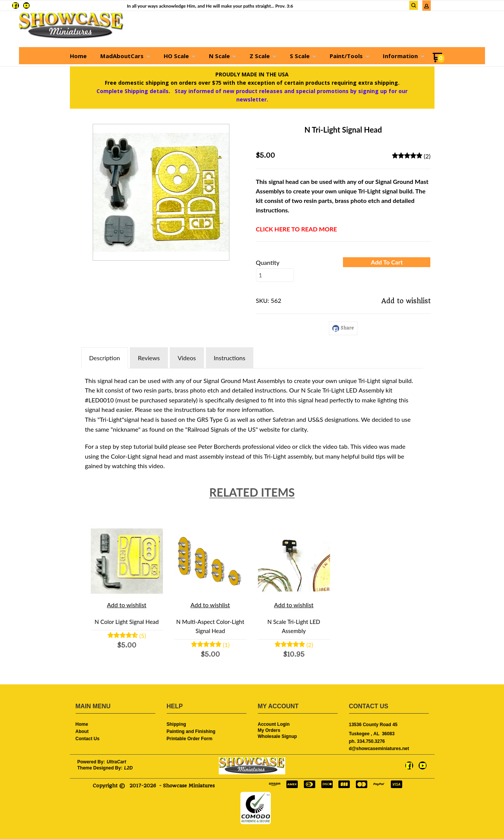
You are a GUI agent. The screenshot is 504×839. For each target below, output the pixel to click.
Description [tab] (105, 358)
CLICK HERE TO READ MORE (297, 229)
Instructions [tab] (230, 358)
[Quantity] (275, 275)
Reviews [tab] (149, 358)
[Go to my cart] (438, 60)
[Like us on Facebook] (15, 6)
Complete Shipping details (133, 91)
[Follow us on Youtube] (26, 6)
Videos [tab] (187, 358)
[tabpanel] (252, 421)
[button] (414, 5)
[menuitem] (78, 56)
